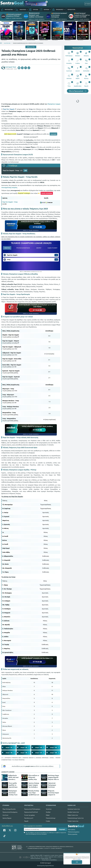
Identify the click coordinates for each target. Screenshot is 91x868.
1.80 (25, 170)
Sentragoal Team (11, 67)
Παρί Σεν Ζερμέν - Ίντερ (10, 202)
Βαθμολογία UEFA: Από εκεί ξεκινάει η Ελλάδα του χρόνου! (13, 777)
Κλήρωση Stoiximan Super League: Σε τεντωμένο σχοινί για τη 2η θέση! (53, 793)
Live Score (5, 815)
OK (77, 862)
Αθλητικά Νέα (31, 47)
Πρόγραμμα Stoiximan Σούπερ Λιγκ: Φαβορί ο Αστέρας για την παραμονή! (14, 793)
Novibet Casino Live (73, 812)
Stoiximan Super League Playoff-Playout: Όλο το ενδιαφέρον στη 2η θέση (53, 777)
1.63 (56, 255)
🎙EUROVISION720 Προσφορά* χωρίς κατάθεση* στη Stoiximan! (36, 15)
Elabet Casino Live (73, 815)
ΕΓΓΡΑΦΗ (88, 4)
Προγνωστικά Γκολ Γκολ (31, 812)
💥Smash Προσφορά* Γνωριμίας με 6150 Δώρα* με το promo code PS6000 (82, 15)
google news (29, 766)
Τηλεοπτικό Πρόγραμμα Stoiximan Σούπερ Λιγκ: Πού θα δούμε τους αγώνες (53, 785)
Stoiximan (49, 809)
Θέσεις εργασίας (73, 834)
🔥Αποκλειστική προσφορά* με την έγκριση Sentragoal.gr (59, 15)
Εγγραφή (62, 829)
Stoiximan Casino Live (74, 809)
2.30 (56, 260)
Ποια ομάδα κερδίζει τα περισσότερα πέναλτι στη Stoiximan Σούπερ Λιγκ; (13, 785)
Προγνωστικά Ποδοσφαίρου (32, 809)
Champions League (54, 104)
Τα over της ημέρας (29, 815)
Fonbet (48, 821)
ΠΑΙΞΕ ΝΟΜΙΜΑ (47, 193)
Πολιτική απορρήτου (74, 832)
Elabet (48, 815)
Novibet (48, 812)
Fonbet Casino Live (73, 821)
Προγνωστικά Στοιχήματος (10, 812)
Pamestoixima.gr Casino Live (76, 818)
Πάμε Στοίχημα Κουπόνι (9, 809)
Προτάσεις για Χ (29, 818)
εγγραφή (53, 134)
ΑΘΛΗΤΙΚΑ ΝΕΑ (7, 43)
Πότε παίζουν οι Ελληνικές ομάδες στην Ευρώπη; (34, 777)
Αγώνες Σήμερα (7, 818)
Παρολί (26, 821)
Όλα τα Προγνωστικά (78, 91)
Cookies (79, 859)
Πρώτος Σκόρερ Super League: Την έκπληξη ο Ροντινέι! (34, 785)
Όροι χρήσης (72, 829)
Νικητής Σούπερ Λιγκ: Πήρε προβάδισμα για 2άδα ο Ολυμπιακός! (34, 793)
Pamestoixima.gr (51, 818)
